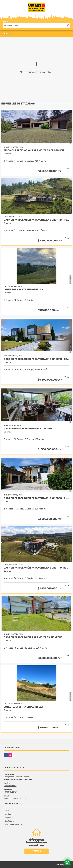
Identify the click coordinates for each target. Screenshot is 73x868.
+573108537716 (10, 786)
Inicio (7, 811)
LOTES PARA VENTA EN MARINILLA (23, 289)
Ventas (8, 814)
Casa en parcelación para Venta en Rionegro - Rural (36, 498)
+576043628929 (11, 792)
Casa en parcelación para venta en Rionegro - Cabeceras (36, 359)
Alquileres (9, 818)
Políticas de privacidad (14, 824)
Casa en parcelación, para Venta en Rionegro (33, 637)
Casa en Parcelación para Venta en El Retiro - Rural (36, 220)
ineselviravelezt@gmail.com (15, 798)
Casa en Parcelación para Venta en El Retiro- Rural (36, 568)
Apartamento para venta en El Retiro (28, 429)
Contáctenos (10, 821)
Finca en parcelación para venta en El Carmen (34, 150)
